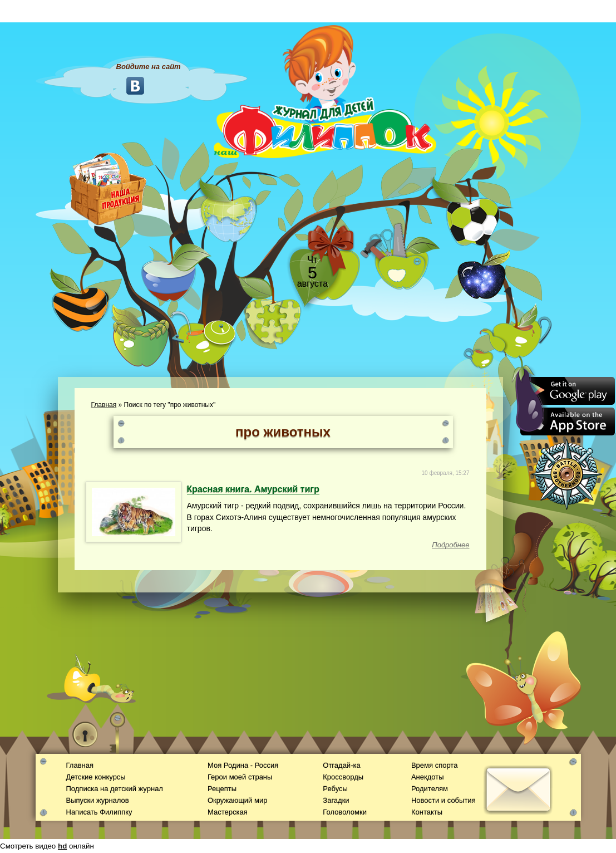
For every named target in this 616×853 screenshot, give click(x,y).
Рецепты (222, 789)
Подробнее (450, 545)
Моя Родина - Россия (243, 765)
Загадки (336, 800)
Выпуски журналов (98, 800)
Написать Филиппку (99, 812)
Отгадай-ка (341, 765)
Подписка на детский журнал (115, 789)
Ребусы (335, 789)
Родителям (430, 789)
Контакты (427, 812)
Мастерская (228, 812)
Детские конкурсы (96, 777)
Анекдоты (428, 777)
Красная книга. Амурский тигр (253, 489)
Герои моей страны (240, 777)
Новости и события (443, 800)
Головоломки (345, 812)
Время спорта (434, 765)
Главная (104, 405)
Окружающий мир (237, 800)
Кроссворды (343, 777)
